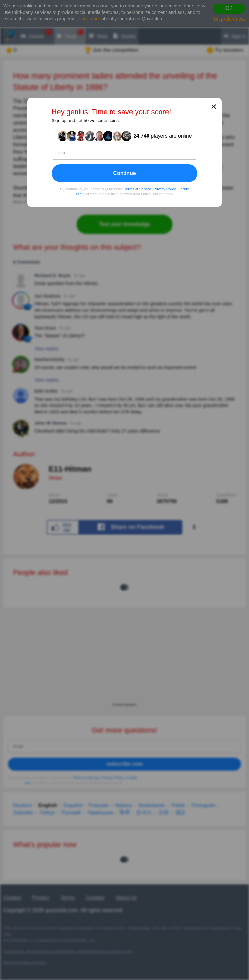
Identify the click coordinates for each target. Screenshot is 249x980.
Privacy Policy (165, 189)
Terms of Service (138, 189)
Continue (124, 173)
